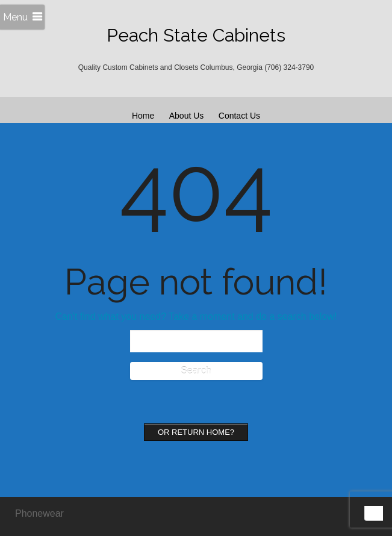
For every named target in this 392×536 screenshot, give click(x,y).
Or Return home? (196, 432)
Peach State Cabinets (196, 35)
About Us (187, 116)
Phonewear (39, 513)
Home (143, 116)
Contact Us (239, 116)
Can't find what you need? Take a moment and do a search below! (196, 316)
